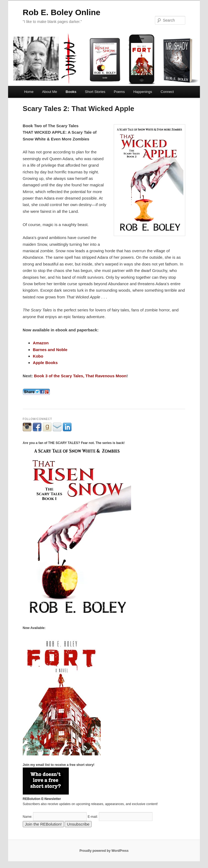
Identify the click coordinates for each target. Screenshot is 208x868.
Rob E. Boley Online (62, 12)
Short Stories (95, 92)
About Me (50, 92)
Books (71, 92)
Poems (119, 92)
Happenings (143, 92)
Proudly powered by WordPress (104, 851)
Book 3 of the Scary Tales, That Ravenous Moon (80, 376)
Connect (167, 92)
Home (29, 92)
